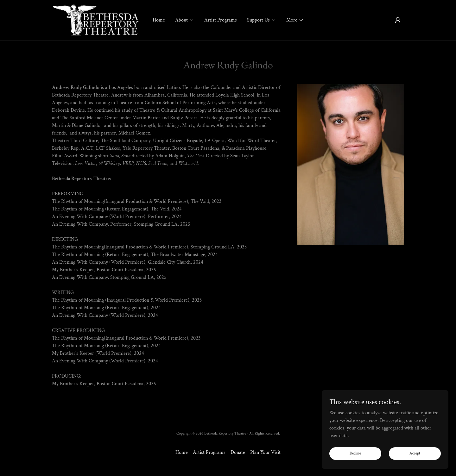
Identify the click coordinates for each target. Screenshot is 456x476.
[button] (185, 20)
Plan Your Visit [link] (265, 452)
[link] (96, 20)
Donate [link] (238, 452)
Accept (415, 453)
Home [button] (182, 452)
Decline (355, 453)
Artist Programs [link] (221, 20)
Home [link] (159, 20)
